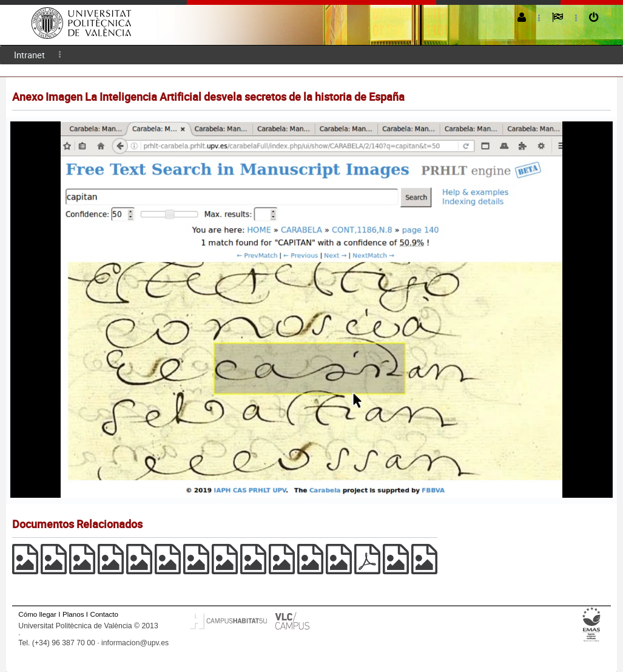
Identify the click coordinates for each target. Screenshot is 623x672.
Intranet (29, 55)
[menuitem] (29, 55)
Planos (73, 614)
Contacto (104, 614)
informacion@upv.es (135, 643)
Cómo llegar (37, 614)
